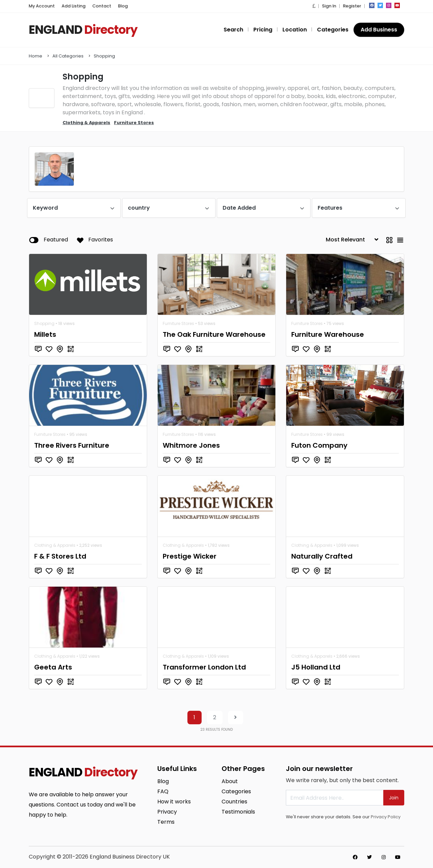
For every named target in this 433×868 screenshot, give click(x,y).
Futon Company (319, 445)
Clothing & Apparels (55, 545)
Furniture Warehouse (328, 334)
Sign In (329, 6)
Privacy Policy (386, 817)
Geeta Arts (53, 667)
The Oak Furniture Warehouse (214, 334)
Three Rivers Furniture (72, 445)
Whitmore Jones (191, 445)
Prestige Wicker (190, 556)
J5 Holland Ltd (316, 667)
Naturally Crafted (322, 556)
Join (394, 798)
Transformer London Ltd (204, 667)
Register (352, 6)
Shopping (104, 56)
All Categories (68, 56)
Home (36, 56)
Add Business (379, 30)
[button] (314, 6)
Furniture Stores (178, 323)
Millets (45, 334)
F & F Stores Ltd (60, 556)
